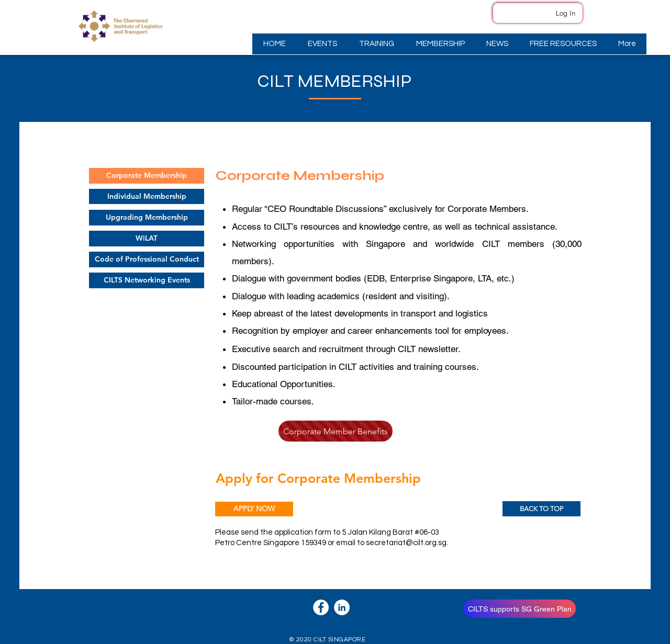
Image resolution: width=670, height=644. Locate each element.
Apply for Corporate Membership (318, 478)
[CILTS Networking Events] (147, 280)
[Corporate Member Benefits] (336, 431)
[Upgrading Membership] (147, 218)
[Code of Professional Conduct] (147, 259)
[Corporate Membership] (147, 176)
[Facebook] (321, 607)
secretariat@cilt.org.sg (406, 543)
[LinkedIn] (342, 607)
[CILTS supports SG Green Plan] (520, 609)
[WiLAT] (147, 239)
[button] (322, 44)
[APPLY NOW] (254, 509)
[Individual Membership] (147, 196)
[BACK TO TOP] (541, 509)
